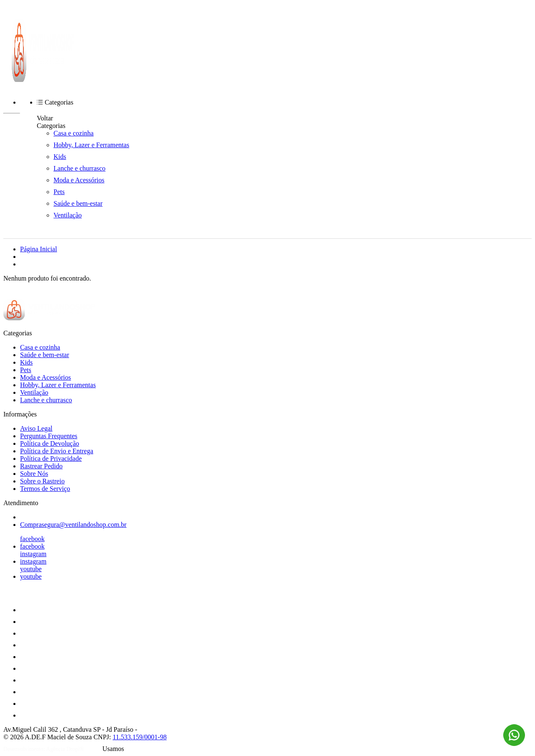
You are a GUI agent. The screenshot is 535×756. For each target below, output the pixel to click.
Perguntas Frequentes (49, 436)
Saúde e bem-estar (78, 203)
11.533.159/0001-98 (139, 737)
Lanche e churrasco (79, 168)
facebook (32, 539)
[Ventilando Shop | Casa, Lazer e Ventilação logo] (43, 80)
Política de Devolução (50, 443)
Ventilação (68, 215)
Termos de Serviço (45, 489)
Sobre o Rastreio (42, 481)
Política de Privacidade (51, 458)
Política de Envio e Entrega (57, 451)
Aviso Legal (36, 428)
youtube (31, 569)
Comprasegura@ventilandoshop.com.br (73, 525)
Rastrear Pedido (41, 466)
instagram (33, 554)
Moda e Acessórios (79, 180)
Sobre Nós (34, 474)
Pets (59, 192)
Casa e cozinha (74, 133)
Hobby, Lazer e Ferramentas (91, 145)
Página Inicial (38, 249)
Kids (60, 157)
